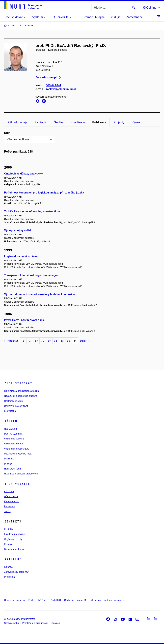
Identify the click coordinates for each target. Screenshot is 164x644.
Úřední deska (11, 496)
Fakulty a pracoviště (14, 534)
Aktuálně (13, 559)
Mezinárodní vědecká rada (18, 454)
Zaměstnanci (135, 17)
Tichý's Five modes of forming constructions (32, 211)
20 (49, 341)
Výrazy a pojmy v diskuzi (20, 230)
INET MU (42, 600)
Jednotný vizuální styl (115, 600)
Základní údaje (18, 122)
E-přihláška (10, 411)
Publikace (99, 122)
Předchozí (11, 341)
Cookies (56, 623)
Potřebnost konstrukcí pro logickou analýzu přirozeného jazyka (44, 193)
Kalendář (9, 567)
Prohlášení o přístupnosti (35, 623)
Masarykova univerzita (24, 619)
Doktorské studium (14, 401)
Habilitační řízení (13, 469)
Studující (115, 17)
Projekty (119, 122)
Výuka (136, 122)
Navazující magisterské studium (21, 396)
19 (43, 341)
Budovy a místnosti (14, 549)
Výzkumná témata (13, 444)
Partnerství (10, 506)
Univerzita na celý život (16, 406)
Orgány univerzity (13, 539)
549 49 (54, 85)
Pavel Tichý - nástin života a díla (24, 320)
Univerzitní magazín (14, 600)
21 (56, 341)
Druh (7, 133)
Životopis (41, 122)
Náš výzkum (10, 429)
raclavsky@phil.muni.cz (61, 89)
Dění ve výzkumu (13, 434)
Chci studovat (18, 383)
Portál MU (56, 600)
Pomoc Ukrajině (94, 17)
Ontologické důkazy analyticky (23, 174)
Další (84, 341)
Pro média (9, 577)
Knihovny (9, 544)
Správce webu (12, 623)
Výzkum (11, 421)
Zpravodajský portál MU (16, 572)
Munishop (96, 600)
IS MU (31, 600)
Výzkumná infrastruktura (17, 449)
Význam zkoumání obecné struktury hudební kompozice (40, 294)
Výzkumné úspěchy (14, 439)
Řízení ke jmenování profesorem (21, 474)
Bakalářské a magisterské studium (22, 391)
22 (62, 341)
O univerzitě (17, 484)
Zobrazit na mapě (48, 78)
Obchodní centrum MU (76, 600)
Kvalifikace (78, 122)
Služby (8, 511)
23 (69, 341)
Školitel (59, 122)
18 (36, 341)
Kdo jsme (9, 491)
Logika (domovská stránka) (21, 256)
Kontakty (9, 529)
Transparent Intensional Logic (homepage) (31, 275)
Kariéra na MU (12, 501)
